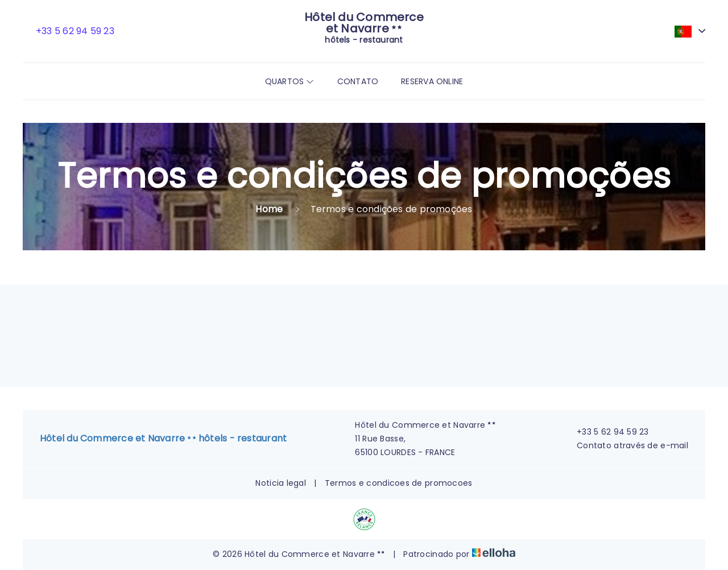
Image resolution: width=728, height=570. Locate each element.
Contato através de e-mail (626, 445)
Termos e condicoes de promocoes (399, 483)
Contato (358, 81)
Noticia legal (281, 483)
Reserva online (432, 81)
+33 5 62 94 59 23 (606, 432)
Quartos (290, 81)
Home (269, 209)
